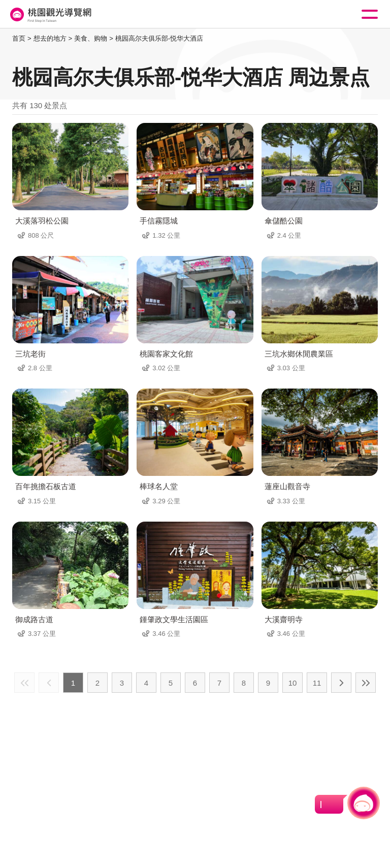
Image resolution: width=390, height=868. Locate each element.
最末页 (366, 683)
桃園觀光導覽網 (50, 14)
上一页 (49, 683)
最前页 (24, 683)
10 (293, 683)
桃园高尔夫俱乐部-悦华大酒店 (159, 38)
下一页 (341, 683)
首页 (19, 38)
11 (317, 683)
